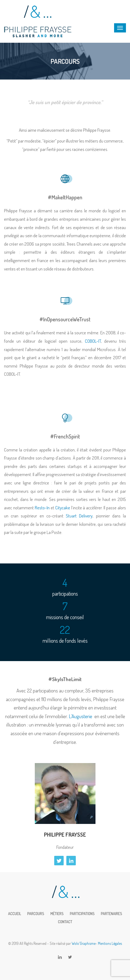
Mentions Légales (110, 943)
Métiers (57, 914)
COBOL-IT (93, 341)
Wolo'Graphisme (84, 943)
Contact (65, 922)
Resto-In (42, 508)
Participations (82, 914)
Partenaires (112, 914)
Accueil (15, 914)
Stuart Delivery (79, 516)
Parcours (36, 914)
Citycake (63, 508)
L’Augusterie (81, 716)
